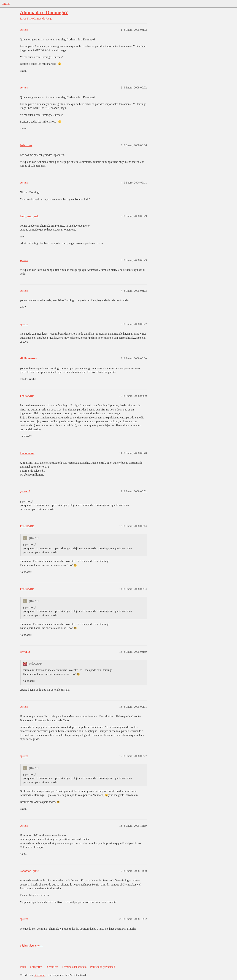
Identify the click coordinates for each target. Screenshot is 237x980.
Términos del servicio (74, 967)
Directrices (52, 967)
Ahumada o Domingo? (44, 12)
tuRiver (6, 4)
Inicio (23, 967)
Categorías (36, 967)
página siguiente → (32, 946)
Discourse (39, 975)
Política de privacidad (103, 967)
